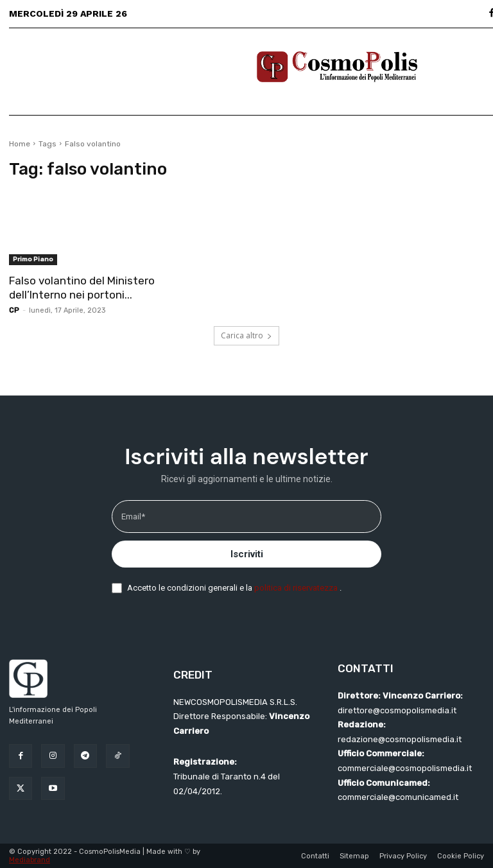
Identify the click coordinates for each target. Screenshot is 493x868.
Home (20, 144)
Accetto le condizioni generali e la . (234, 588)
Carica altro (246, 335)
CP (14, 310)
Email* (133, 516)
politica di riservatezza (297, 588)
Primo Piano (33, 259)
